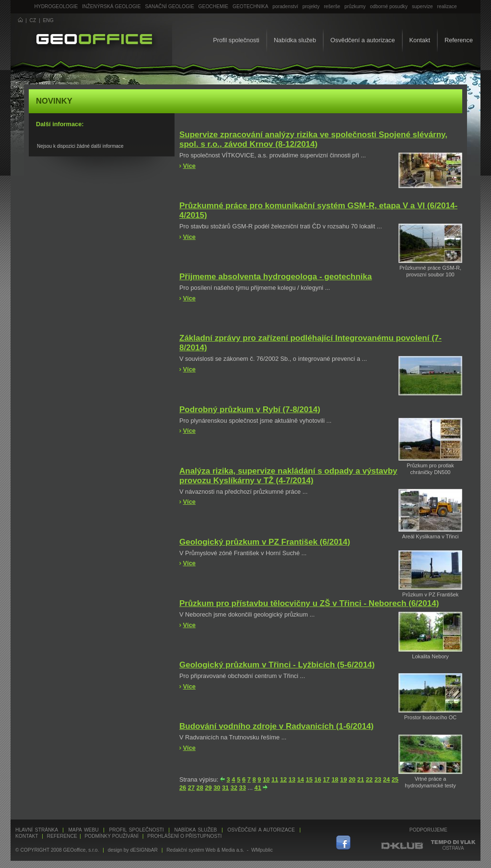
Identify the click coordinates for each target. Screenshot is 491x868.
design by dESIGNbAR (133, 850)
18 (335, 779)
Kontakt (420, 40)
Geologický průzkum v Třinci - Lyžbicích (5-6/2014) (277, 665)
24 (386, 779)
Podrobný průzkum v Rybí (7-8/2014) (250, 410)
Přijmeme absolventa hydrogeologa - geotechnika (276, 277)
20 (352, 779)
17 (326, 779)
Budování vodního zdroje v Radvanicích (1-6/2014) (276, 726)
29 (208, 788)
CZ (33, 20)
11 (275, 779)
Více (189, 166)
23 (378, 779)
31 (225, 788)
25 (395, 779)
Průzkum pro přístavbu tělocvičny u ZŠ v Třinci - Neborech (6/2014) (309, 603)
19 (343, 779)
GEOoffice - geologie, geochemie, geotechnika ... (94, 40)
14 (301, 779)
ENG (48, 20)
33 (243, 788)
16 (318, 779)
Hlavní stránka (37, 830)
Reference (459, 40)
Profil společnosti (236, 40)
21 (361, 779)
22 (369, 779)
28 (200, 788)
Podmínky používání (111, 836)
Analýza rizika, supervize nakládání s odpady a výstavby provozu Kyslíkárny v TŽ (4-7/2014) (288, 476)
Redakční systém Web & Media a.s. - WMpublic (220, 850)
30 (217, 788)
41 (258, 788)
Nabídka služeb (295, 40)
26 (183, 788)
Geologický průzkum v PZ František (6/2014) (265, 542)
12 (283, 779)
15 (309, 779)
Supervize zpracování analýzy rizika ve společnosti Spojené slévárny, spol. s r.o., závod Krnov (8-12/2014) (313, 139)
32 (234, 788)
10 (266, 779)
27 (191, 788)
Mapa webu (84, 830)
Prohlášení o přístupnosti (184, 836)
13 (292, 779)
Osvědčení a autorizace (362, 40)
